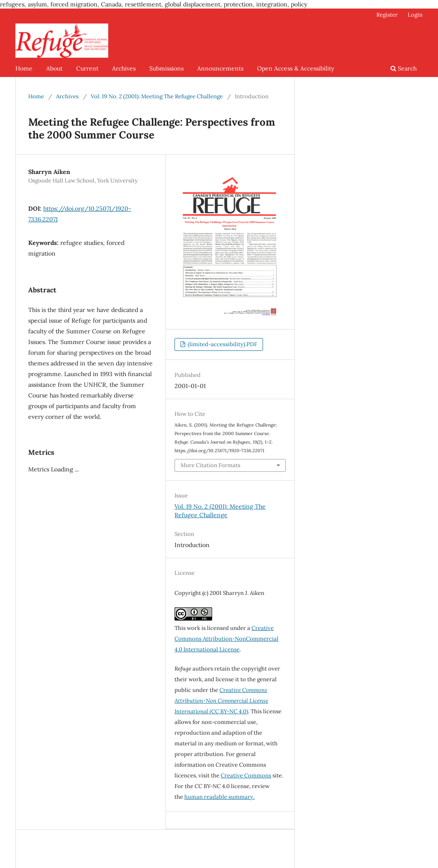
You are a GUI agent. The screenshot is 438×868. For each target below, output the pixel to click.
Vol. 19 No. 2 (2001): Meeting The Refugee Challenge (157, 96)
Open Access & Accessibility (296, 68)
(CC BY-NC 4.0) (221, 701)
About (54, 68)
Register (387, 15)
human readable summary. (219, 797)
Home (24, 68)
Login (415, 15)
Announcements (220, 68)
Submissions (166, 68)
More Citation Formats (210, 465)
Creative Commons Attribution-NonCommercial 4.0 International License (226, 639)
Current (87, 68)
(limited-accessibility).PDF (222, 344)
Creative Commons (246, 775)
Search (404, 68)
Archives (124, 68)
